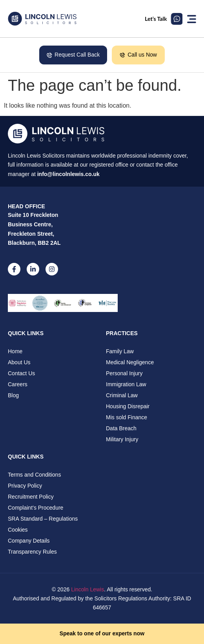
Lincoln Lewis (87, 589)
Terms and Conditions (34, 475)
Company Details (29, 541)
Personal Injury (124, 373)
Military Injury (122, 439)
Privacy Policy (25, 486)
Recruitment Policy (31, 497)
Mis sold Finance (127, 417)
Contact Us (21, 373)
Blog (13, 395)
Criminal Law (122, 395)
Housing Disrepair (128, 406)
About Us (19, 362)
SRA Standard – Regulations (43, 519)
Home (15, 351)
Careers (18, 384)
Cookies (18, 530)
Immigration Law (126, 384)
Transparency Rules (32, 552)
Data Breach (121, 428)
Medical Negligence (130, 362)
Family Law (120, 351)
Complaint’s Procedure (36, 508)
